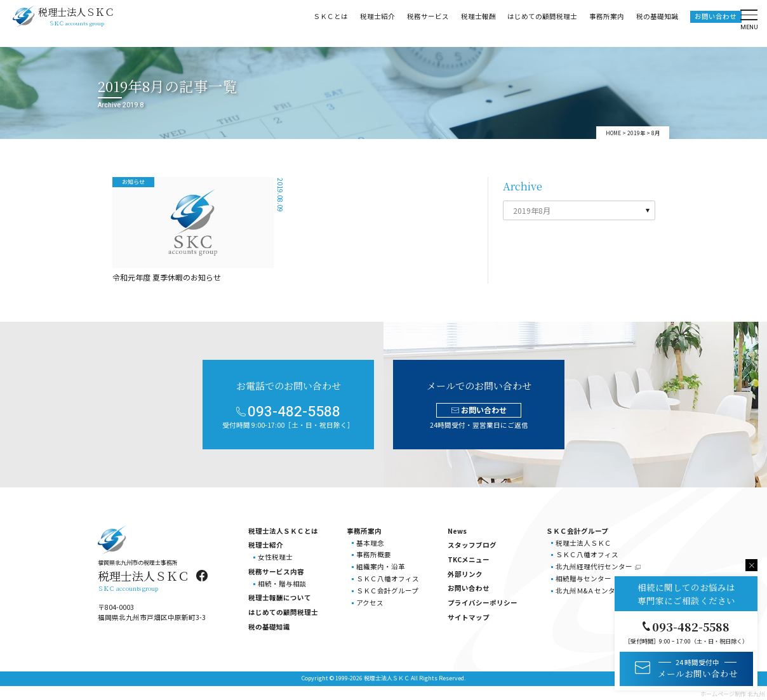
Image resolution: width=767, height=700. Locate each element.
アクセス (370, 603)
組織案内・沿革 (381, 566)
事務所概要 (374, 554)
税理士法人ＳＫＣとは (283, 531)
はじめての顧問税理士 (539, 23)
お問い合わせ (712, 23)
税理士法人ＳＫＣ (584, 543)
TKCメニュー (469, 559)
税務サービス (425, 23)
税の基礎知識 (654, 23)
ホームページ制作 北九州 (732, 694)
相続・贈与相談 (282, 584)
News (457, 531)
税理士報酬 (475, 23)
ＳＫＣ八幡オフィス (388, 578)
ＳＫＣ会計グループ (387, 591)
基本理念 (370, 543)
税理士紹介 (374, 23)
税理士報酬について (280, 598)
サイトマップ (469, 617)
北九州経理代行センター (594, 566)
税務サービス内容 (276, 571)
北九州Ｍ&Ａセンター (589, 591)
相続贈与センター (584, 578)
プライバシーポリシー (483, 603)
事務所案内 (604, 23)
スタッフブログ (472, 545)
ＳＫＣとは (327, 23)
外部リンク (465, 574)
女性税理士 (275, 557)
